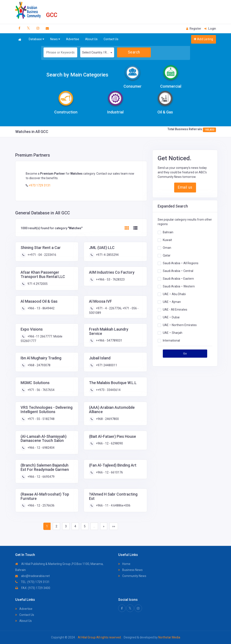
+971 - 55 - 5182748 (41, 419)
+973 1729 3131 (39, 185)
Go (185, 353)
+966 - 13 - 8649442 (41, 308)
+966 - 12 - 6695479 (41, 477)
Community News (132, 576)
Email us (185, 187)
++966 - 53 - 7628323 (110, 279)
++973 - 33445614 (108, 390)
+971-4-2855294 (107, 255)
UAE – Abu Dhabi (174, 294)
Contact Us (111, 39)
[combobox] (97, 52)
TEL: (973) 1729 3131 (32, 582)
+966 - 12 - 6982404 (41, 448)
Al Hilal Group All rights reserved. (100, 637)
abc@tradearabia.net (32, 576)
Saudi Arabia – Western (179, 286)
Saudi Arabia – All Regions (181, 263)
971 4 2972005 (37, 284)
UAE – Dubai (171, 317)
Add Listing (203, 39)
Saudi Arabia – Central (178, 271)
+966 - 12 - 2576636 (41, 505)
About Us (91, 39)
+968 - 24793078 (39, 365)
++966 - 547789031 (109, 340)
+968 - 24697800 (107, 419)
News (55, 39)
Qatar (167, 255)
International (171, 340)
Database (36, 39)
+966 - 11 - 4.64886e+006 (113, 505)
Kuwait (167, 240)
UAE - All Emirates (175, 310)
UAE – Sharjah (173, 333)
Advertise (73, 39)
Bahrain (168, 232)
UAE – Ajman (172, 302)
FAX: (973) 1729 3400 (33, 588)
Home (124, 564)
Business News (130, 570)
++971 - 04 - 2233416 (42, 255)
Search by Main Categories (77, 75)
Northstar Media (169, 637)
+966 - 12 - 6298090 (109, 443)
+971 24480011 (106, 365)
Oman (167, 248)
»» (114, 526)
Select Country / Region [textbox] (98, 52)
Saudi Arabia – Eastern (178, 279)
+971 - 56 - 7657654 (41, 390)
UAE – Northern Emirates (180, 325)
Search (134, 52)
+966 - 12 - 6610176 (109, 472)
